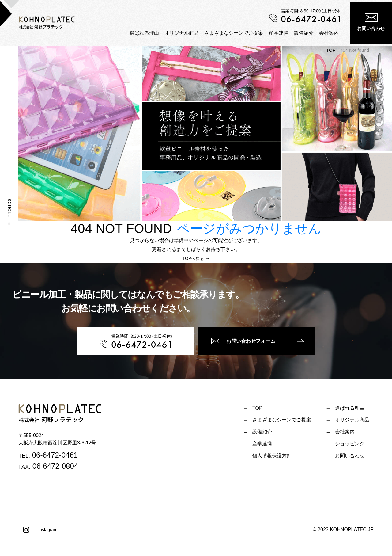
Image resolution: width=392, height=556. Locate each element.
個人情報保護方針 (272, 456)
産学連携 (279, 33)
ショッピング (350, 444)
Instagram (38, 530)
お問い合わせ (371, 22)
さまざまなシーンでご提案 (234, 33)
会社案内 (329, 33)
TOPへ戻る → (196, 258)
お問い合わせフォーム (243, 341)
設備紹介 (304, 33)
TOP (331, 50)
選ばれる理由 (144, 33)
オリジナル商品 (182, 33)
